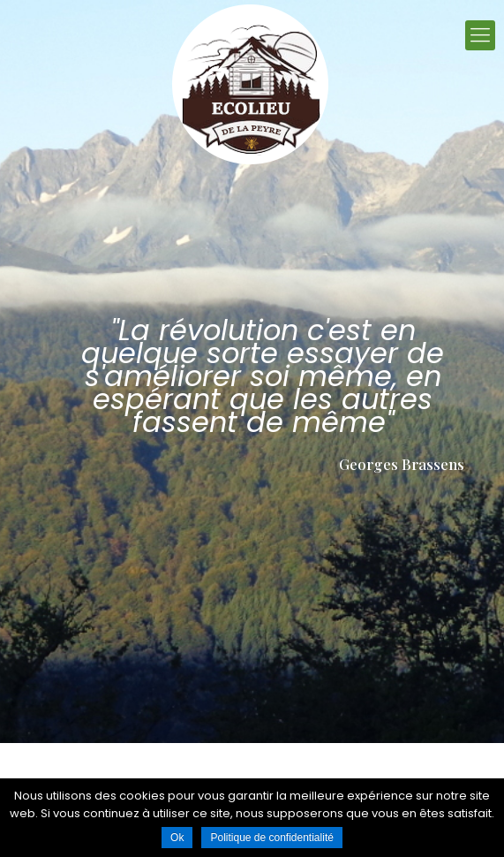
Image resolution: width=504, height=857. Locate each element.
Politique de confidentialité (271, 838)
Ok (177, 838)
